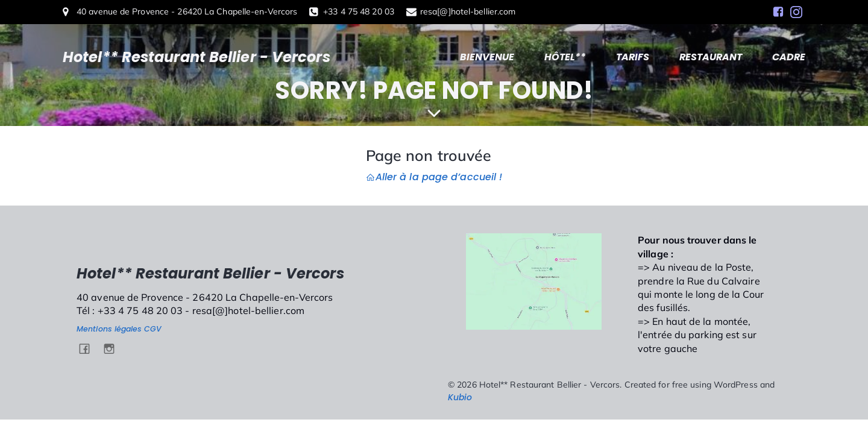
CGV (153, 329)
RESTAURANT (711, 57)
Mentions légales (109, 329)
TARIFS (633, 57)
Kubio (460, 397)
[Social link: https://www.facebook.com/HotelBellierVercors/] (778, 12)
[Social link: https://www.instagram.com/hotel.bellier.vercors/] (796, 12)
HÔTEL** (565, 57)
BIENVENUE (487, 57)
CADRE (789, 57)
